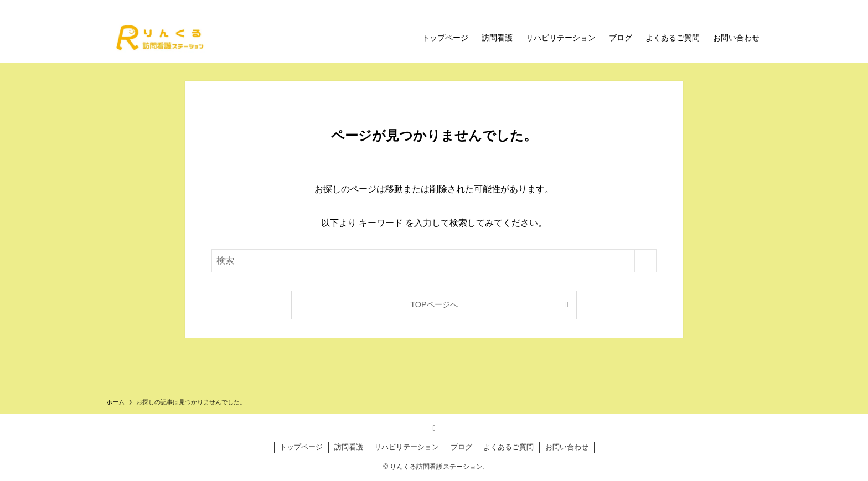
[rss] (434, 428)
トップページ (301, 447)
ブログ (461, 447)
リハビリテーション (407, 447)
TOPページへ (434, 304)
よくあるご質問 (508, 447)
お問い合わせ (567, 447)
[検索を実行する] (645, 261)
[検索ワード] (434, 261)
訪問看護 (349, 447)
